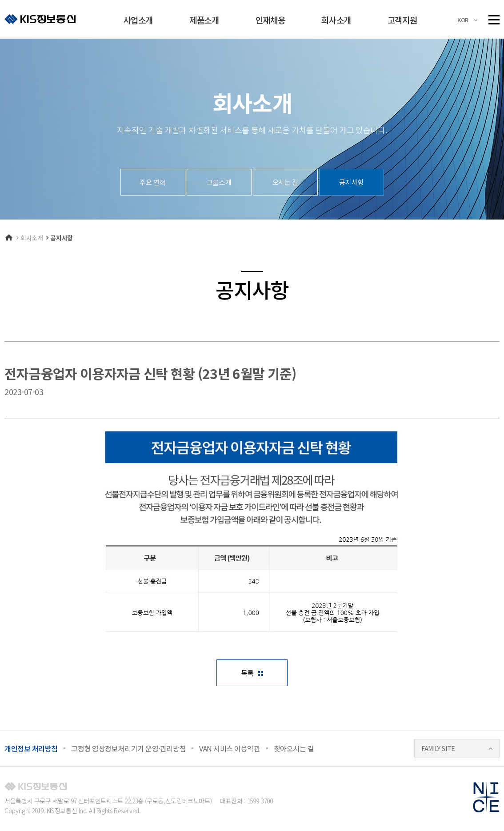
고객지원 (402, 20)
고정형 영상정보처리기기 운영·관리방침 (128, 748)
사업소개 (138, 20)
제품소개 (204, 20)
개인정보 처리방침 (31, 748)
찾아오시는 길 (294, 748)
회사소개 (336, 20)
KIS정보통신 (40, 19)
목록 (247, 673)
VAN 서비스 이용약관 (230, 748)
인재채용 (270, 20)
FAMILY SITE (438, 748)
